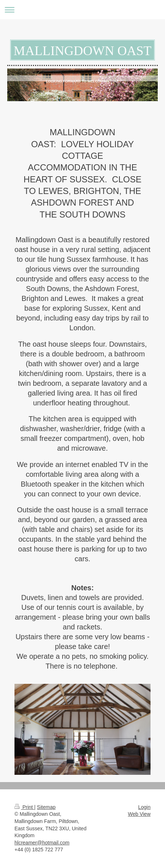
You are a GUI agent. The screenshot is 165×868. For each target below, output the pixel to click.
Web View (139, 814)
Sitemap (46, 807)
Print (24, 807)
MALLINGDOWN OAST (83, 51)
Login (144, 807)
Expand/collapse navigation (82, 10)
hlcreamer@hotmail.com (42, 843)
